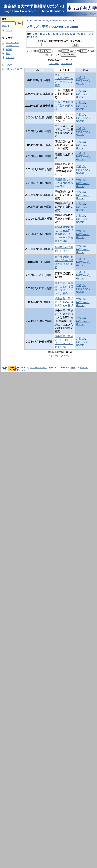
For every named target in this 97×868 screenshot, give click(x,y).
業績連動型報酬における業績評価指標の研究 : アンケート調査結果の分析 (64, 234)
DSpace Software (38, 368)
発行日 (9, 49)
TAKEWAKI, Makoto (83, 82)
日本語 (93, 14)
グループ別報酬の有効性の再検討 (64, 106)
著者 (8, 53)
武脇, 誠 (81, 77)
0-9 (35, 34)
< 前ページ (54, 64)
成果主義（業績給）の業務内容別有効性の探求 (64, 302)
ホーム (9, 30)
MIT (73, 368)
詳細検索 (6, 26)
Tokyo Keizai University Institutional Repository (49, 21)
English (85, 14)
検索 (4, 19)
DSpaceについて (14, 69)
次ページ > (67, 64)
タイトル (10, 57)
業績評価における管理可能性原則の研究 (64, 183)
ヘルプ (9, 65)
